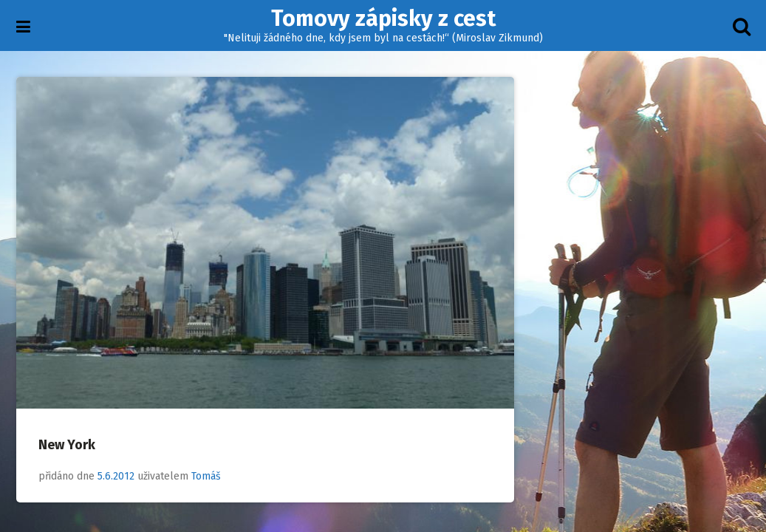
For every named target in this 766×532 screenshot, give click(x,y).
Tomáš (206, 476)
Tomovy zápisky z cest (383, 18)
